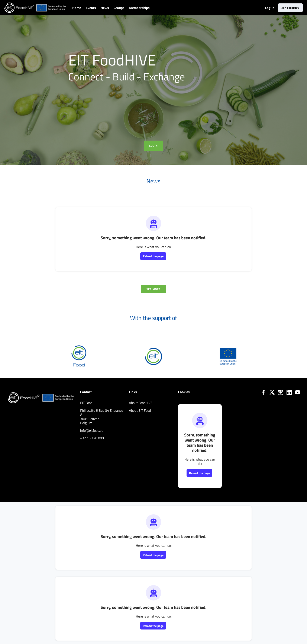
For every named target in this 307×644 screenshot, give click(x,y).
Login (153, 146)
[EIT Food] (79, 356)
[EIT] (153, 356)
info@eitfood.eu (92, 430)
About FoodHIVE (141, 403)
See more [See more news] (153, 289)
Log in (270, 8)
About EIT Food (140, 410)
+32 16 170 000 (92, 438)
